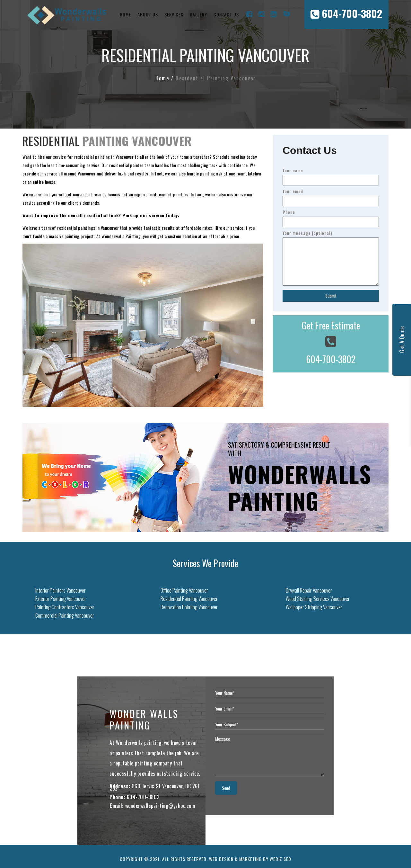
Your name (331, 175)
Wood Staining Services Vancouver (318, 599)
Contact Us (226, 14)
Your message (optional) (331, 258)
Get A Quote (402, 340)
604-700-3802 (346, 13)
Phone (331, 217)
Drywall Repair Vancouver (309, 590)
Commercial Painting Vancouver (65, 615)
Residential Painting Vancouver (189, 599)
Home (125, 14)
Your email (331, 196)
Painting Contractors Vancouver (65, 607)
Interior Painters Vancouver (61, 590)
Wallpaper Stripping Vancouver (314, 607)
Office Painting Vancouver (184, 590)
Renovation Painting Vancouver (189, 607)
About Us (148, 14)
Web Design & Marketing (235, 859)
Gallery (198, 14)
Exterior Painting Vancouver (61, 599)
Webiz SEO (280, 859)
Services (174, 14)
